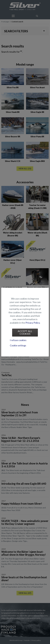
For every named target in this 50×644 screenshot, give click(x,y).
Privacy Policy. (33, 323)
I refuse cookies (18, 340)
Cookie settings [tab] (18, 345)
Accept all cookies (25, 332)
